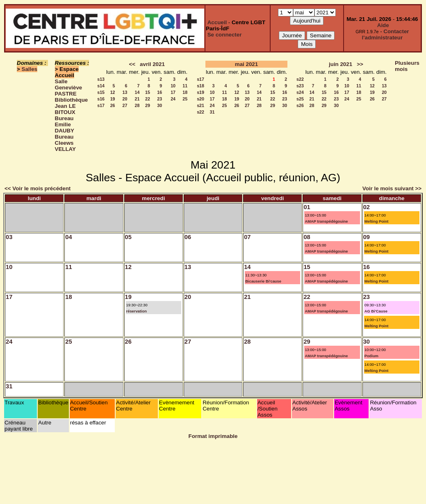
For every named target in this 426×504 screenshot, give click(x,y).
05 (128, 237)
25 (185, 99)
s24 (300, 92)
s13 (101, 79)
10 (173, 86)
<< (132, 64)
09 (367, 237)
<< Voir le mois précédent (38, 188)
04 (68, 237)
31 (212, 112)
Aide (383, 25)
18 (185, 92)
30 (159, 105)
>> (360, 64)
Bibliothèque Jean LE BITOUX (72, 106)
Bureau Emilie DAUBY (65, 124)
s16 (101, 99)
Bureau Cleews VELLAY (65, 143)
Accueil (217, 22)
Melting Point (377, 221)
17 (173, 92)
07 (247, 237)
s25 (300, 99)
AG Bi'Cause (376, 311)
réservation (137, 311)
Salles (30, 69)
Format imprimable (213, 436)
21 (137, 99)
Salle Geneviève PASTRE (69, 88)
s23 (300, 86)
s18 (200, 86)
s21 (200, 105)
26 (113, 105)
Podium (371, 356)
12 (113, 92)
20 (125, 99)
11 (185, 86)
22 (148, 99)
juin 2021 (341, 64)
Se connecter (225, 35)
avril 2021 (152, 64)
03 (9, 237)
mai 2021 (246, 64)
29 (148, 105)
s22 (200, 112)
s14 (101, 86)
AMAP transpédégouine (326, 221)
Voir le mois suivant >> (392, 188)
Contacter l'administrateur (386, 34)
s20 (200, 99)
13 (125, 92)
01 (307, 207)
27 (125, 105)
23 (159, 99)
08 (307, 237)
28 (137, 105)
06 (188, 237)
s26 (300, 105)
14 (137, 92)
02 (367, 207)
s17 (101, 105)
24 (173, 99)
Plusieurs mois (407, 66)
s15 (101, 92)
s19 (200, 92)
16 (159, 92)
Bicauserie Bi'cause (263, 281)
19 (113, 99)
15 (148, 92)
